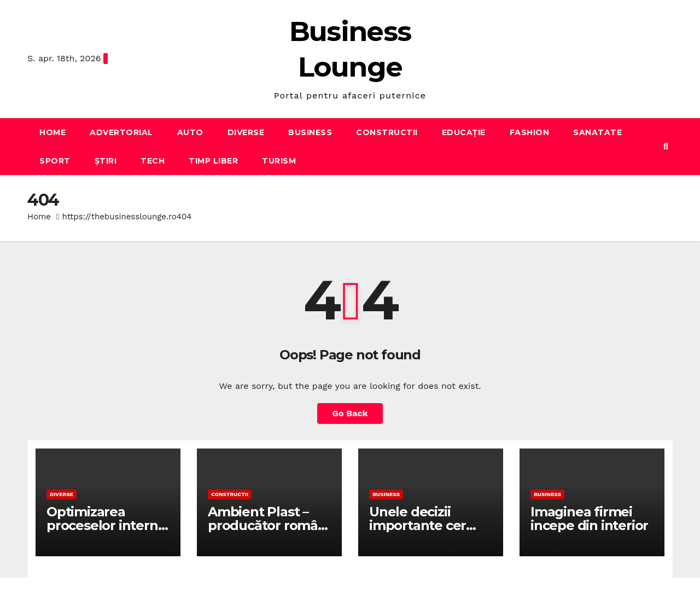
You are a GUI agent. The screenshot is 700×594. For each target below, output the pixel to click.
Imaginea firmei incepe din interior (589, 519)
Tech (153, 161)
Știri (106, 161)
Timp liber (213, 161)
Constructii (387, 132)
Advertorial (121, 132)
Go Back (350, 413)
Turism (279, 161)
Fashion (530, 132)
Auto (190, 132)
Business (310, 132)
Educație (464, 132)
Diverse (246, 132)
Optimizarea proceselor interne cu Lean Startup (106, 525)
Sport (55, 161)
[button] (666, 146)
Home (52, 132)
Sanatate (597, 132)
